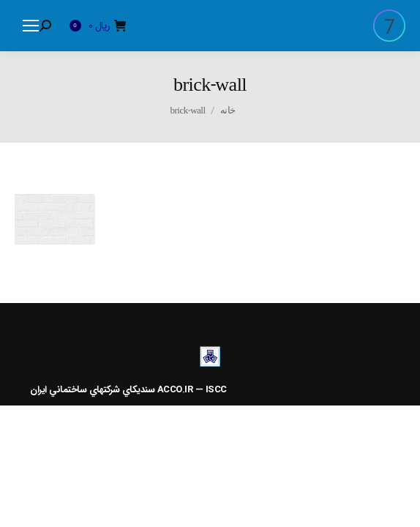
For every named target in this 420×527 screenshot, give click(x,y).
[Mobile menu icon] (31, 26)
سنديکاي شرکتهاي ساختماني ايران (92, 390)
